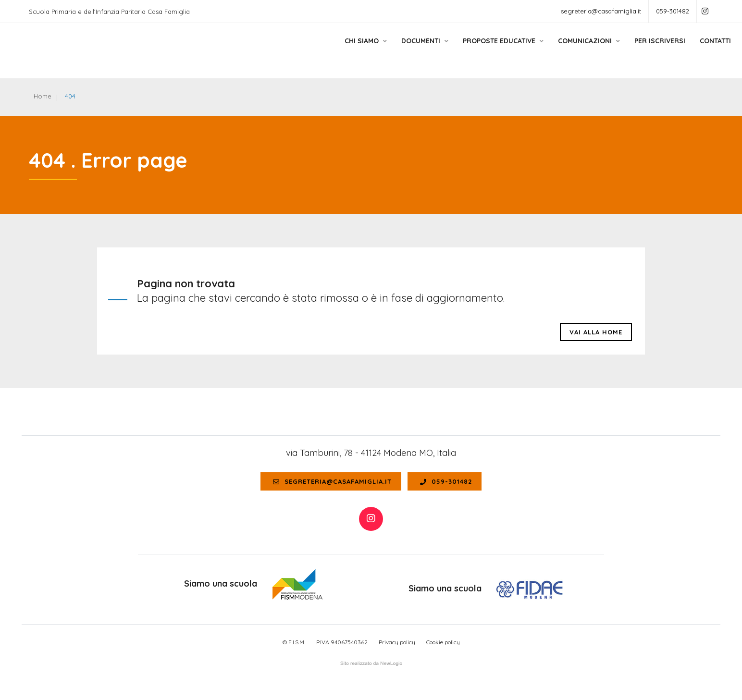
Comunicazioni (564, 49)
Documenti (400, 49)
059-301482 (673, 11)
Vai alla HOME (596, 332)
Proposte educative (478, 49)
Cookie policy (443, 642)
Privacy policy (397, 642)
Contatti (690, 49)
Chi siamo (341, 49)
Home (43, 96)
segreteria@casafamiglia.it (601, 11)
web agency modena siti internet (371, 663)
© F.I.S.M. (294, 642)
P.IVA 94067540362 (342, 642)
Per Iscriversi (635, 49)
